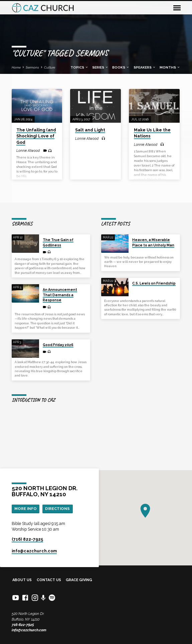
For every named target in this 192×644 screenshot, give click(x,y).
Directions (57, 509)
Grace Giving (79, 580)
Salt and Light (90, 130)
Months (170, 67)
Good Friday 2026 (58, 345)
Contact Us (49, 580)
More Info (26, 509)
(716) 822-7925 (27, 539)
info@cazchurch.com (29, 630)
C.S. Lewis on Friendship (154, 283)
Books (121, 67)
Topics (79, 67)
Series (100, 67)
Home (16, 67)
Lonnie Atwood (28, 150)
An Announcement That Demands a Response (60, 295)
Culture (50, 67)
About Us (22, 580)
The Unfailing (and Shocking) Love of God (36, 136)
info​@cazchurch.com (34, 551)
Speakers (145, 67)
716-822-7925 (23, 625)
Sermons (32, 67)
